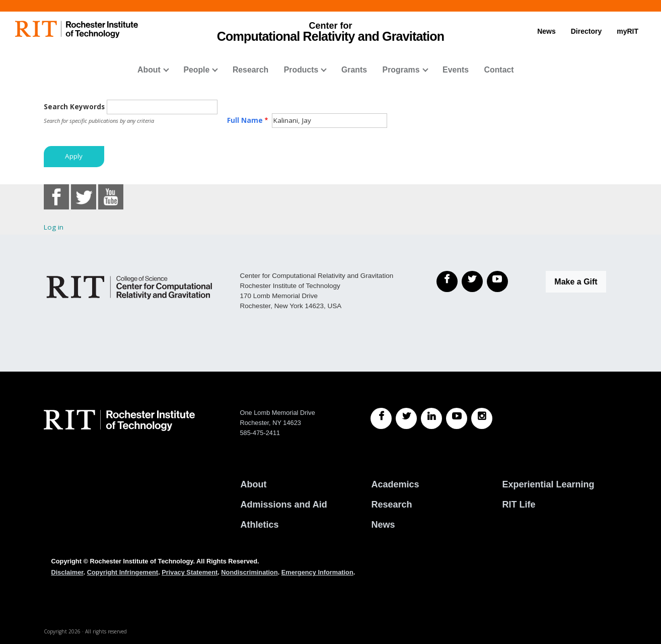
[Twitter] (472, 281)
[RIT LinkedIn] (431, 418)
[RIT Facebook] (381, 418)
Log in (54, 227)
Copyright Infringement (123, 572)
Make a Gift (576, 282)
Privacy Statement (190, 572)
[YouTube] (497, 281)
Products (301, 70)
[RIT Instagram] (482, 418)
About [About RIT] (253, 484)
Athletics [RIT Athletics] (259, 525)
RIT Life (519, 505)
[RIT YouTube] (457, 418)
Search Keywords (74, 107)
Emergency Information (317, 572)
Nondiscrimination (249, 572)
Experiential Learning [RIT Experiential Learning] (548, 484)
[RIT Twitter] (406, 418)
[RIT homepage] (77, 29)
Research (250, 70)
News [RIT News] (383, 525)
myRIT (628, 31)
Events (456, 70)
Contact (499, 70)
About (149, 70)
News (546, 31)
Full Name (245, 120)
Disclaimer (67, 572)
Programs (401, 70)
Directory (586, 31)
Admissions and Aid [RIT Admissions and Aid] (283, 505)
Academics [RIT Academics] (395, 484)
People (196, 70)
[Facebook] (447, 281)
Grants (354, 70)
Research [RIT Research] (391, 505)
